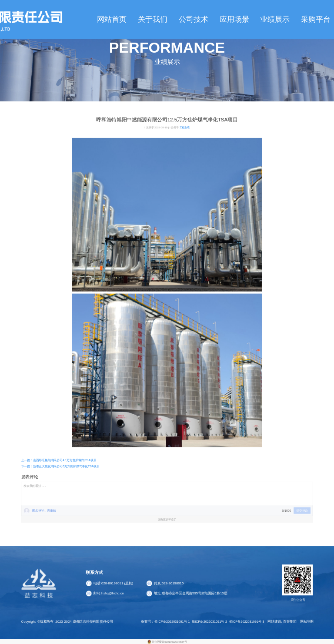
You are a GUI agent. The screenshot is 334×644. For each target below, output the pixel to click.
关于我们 (153, 19)
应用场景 (234, 19)
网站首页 (112, 19)
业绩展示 (275, 19)
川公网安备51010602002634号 (169, 642)
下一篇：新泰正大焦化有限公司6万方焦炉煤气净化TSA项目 (60, 466)
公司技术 (194, 19)
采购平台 (316, 19)
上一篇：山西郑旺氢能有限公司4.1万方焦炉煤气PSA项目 (59, 460)
